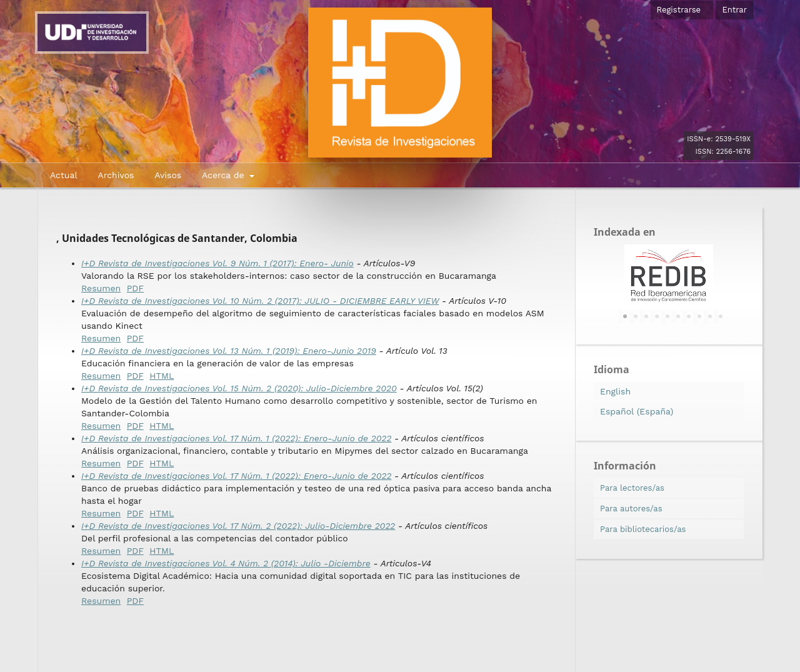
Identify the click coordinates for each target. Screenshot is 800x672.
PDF (135, 288)
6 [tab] (678, 317)
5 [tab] (667, 317)
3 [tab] (646, 317)
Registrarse (679, 10)
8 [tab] (699, 317)
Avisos (168, 175)
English (615, 391)
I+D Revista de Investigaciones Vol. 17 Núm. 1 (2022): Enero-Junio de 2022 (236, 438)
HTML (162, 376)
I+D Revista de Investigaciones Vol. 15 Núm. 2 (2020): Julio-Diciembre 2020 (239, 388)
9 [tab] (710, 317)
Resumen (101, 288)
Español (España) (637, 411)
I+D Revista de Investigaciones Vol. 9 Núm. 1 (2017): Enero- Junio (217, 263)
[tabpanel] (669, 276)
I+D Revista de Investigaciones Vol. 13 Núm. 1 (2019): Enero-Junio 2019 (229, 351)
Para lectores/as (632, 488)
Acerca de (224, 175)
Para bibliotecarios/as (643, 529)
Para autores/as (631, 509)
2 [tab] (636, 317)
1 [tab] (625, 317)
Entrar (734, 10)
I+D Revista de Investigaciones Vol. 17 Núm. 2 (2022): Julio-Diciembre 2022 (238, 526)
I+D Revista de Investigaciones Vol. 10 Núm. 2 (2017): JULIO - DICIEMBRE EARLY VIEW (260, 301)
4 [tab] (657, 317)
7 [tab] (689, 317)
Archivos (116, 175)
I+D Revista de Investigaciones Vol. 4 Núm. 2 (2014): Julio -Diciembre (226, 563)
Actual (64, 175)
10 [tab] (721, 317)
